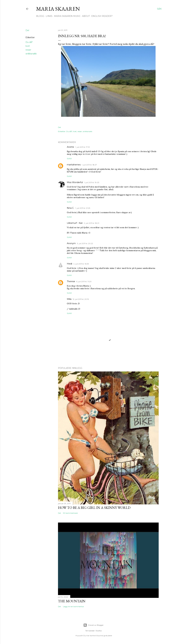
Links (49, 16)
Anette (70, 147)
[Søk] (159, 9)
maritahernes (74, 165)
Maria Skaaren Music (67, 16)
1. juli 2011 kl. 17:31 (83, 147)
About (86, 16)
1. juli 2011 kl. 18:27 (89, 165)
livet (28, 46)
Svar (69, 159)
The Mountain (72, 601)
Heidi (70, 264)
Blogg (40, 16)
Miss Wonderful (75, 182)
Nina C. (70, 208)
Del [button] (27, 30)
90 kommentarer (70, 513)
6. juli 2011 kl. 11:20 (84, 281)
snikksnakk (31, 54)
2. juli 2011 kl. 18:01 (92, 223)
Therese (71, 281)
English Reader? (102, 16)
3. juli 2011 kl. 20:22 (85, 243)
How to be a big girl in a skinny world (94, 508)
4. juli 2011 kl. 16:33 (81, 264)
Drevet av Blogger (93, 625)
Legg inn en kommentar (74, 606)
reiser (28, 50)
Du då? (29, 42)
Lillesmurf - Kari (75, 223)
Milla (69, 299)
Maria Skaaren (58, 9)
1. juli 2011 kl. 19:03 (92, 182)
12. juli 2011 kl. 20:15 (81, 299)
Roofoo (99, 631)
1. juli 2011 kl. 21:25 (83, 208)
